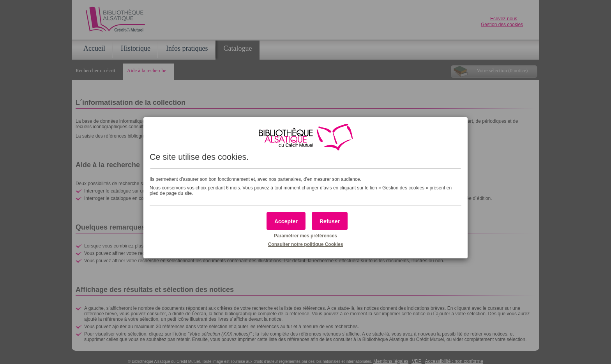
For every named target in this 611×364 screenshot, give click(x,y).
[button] (286, 221)
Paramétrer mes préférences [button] (305, 236)
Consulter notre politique (306, 244)
